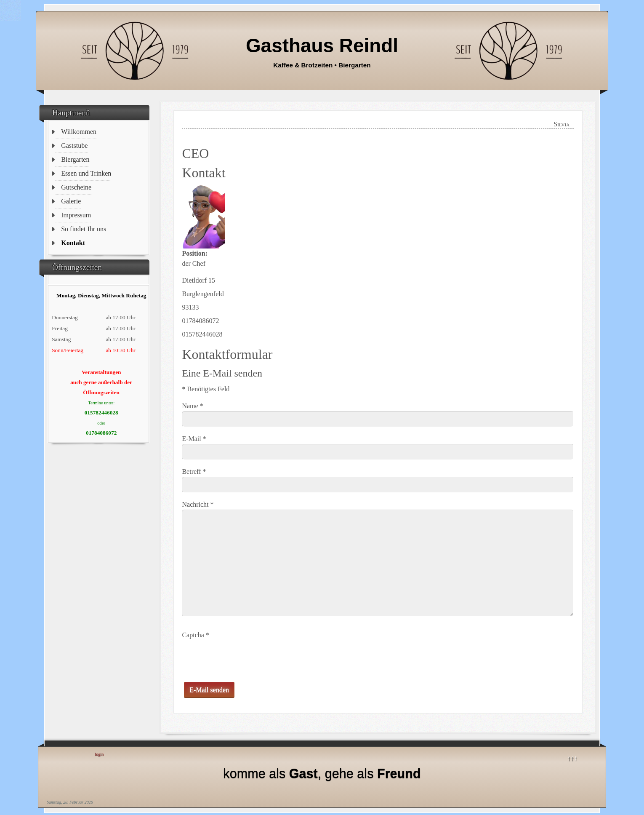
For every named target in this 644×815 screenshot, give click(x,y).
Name (192, 406)
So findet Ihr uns (84, 229)
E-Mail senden (209, 690)
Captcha (195, 635)
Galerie (71, 201)
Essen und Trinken (86, 173)
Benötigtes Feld (206, 389)
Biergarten (75, 159)
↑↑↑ (572, 758)
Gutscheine (76, 187)
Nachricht (198, 504)
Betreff (194, 472)
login (100, 754)
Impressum (76, 215)
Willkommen (79, 132)
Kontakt (73, 243)
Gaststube (74, 146)
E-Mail (194, 439)
